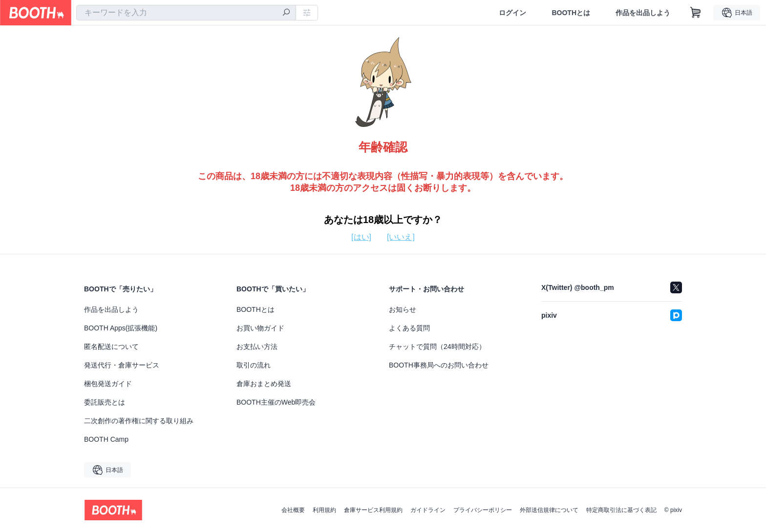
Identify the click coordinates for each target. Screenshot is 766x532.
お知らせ (403, 309)
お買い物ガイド (260, 328)
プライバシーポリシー (483, 510)
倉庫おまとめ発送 (264, 384)
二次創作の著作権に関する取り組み (139, 421)
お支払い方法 (257, 347)
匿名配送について (111, 347)
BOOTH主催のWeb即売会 (276, 402)
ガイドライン (428, 510)
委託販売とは (105, 402)
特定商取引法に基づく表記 (621, 510)
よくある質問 (409, 328)
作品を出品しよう (643, 13)
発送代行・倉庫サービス (122, 365)
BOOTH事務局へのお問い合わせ (439, 365)
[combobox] (186, 13)
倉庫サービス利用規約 (373, 510)
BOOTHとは (571, 13)
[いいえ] (401, 237)
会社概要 (293, 510)
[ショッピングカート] (696, 13)
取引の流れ (254, 365)
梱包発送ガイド (108, 384)
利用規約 (324, 510)
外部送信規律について (549, 510)
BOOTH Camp (106, 439)
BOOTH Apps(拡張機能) (121, 328)
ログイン (512, 13)
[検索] (286, 13)
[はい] (361, 237)
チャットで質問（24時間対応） (437, 347)
